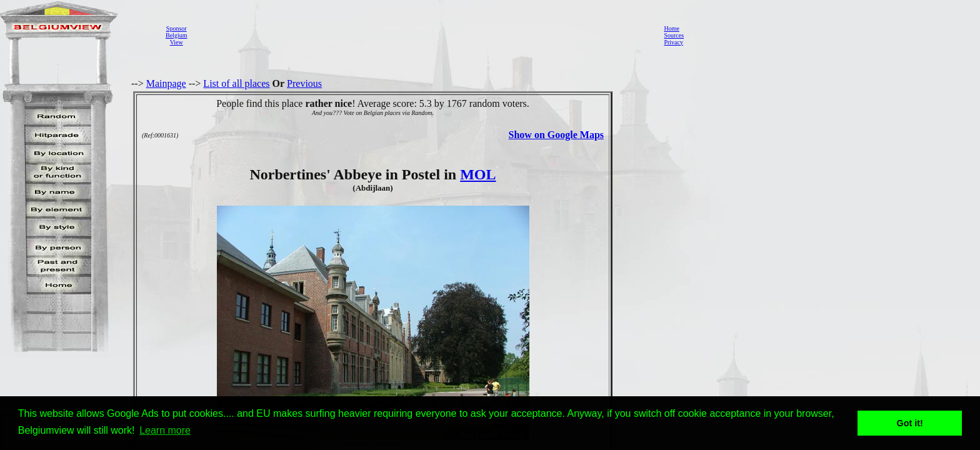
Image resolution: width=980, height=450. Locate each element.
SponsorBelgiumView (176, 35)
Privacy (673, 42)
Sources (674, 35)
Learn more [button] (165, 430)
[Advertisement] (422, 35)
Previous (304, 83)
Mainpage (166, 83)
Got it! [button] (910, 423)
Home (671, 28)
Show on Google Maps (556, 135)
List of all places (236, 83)
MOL (478, 174)
